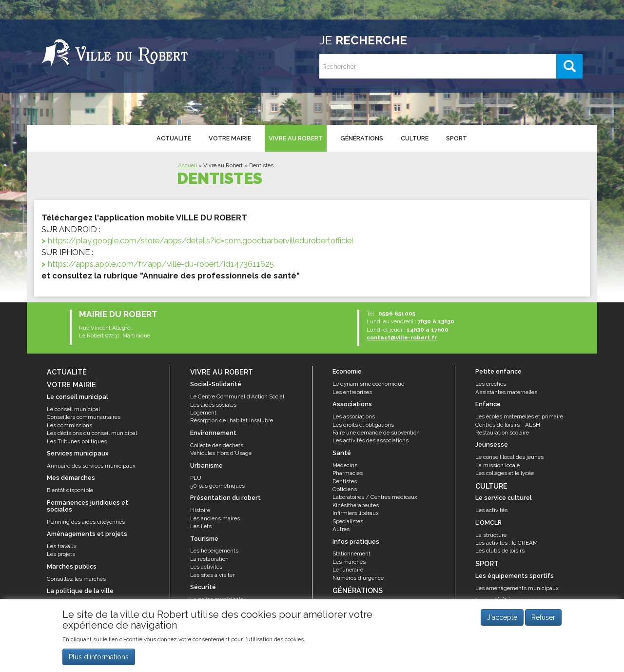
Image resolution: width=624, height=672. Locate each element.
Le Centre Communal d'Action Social (237, 396)
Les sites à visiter (212, 575)
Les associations (354, 416)
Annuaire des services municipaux (91, 466)
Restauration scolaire (502, 433)
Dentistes (345, 481)
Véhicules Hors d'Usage (221, 453)
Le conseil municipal (73, 409)
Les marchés (349, 562)
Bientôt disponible (70, 490)
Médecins (345, 465)
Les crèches (491, 384)
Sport (457, 138)
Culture (415, 138)
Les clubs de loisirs (500, 551)
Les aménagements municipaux (517, 588)
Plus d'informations (99, 657)
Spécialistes (348, 521)
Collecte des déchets (217, 445)
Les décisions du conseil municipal (92, 433)
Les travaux (62, 546)
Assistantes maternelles (506, 392)
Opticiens (345, 489)
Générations (362, 138)
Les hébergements (214, 551)
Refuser (543, 617)
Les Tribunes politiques (77, 441)
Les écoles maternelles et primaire (519, 416)
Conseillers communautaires (84, 417)
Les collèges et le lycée (505, 473)
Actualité (174, 138)
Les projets (61, 554)
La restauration (209, 559)
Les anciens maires (215, 518)
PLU (196, 478)
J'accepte (502, 617)
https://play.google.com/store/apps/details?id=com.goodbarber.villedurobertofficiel (201, 240)
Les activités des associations (370, 440)
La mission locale (497, 465)
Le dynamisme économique (368, 384)
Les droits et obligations (363, 425)
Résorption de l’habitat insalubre (232, 420)
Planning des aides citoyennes (86, 522)
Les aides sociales (213, 405)
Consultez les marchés (76, 579)
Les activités (206, 567)
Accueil (187, 165)
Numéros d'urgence (358, 578)
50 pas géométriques (217, 486)
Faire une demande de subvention (376, 433)
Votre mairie (230, 138)
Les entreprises (352, 392)
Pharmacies (348, 473)
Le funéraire (348, 570)
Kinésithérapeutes (356, 505)
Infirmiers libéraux (356, 513)
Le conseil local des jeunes (509, 457)
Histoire (200, 510)
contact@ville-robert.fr (402, 337)
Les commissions (69, 425)
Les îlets (201, 526)
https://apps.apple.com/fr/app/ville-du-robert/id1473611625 (161, 264)
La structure (491, 535)
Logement (203, 413)
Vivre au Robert (296, 138)
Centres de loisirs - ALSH (508, 425)
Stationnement (351, 553)
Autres (341, 529)
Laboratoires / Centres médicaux (375, 497)
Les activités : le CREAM (507, 543)
